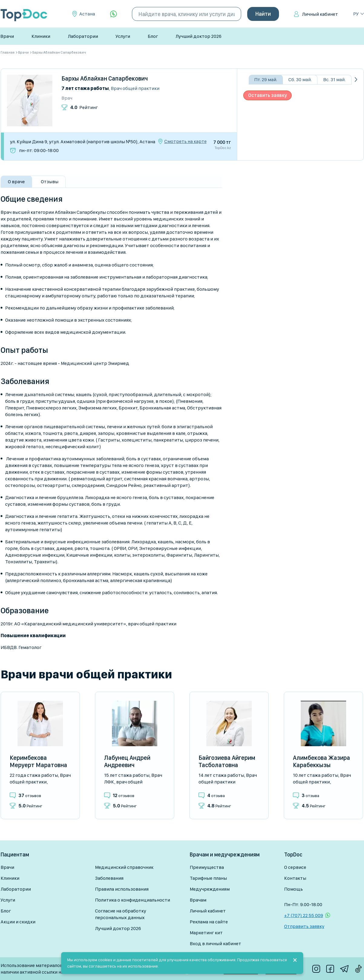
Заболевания (109, 878)
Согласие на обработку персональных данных (121, 914)
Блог (153, 36)
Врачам (198, 900)
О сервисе (295, 867)
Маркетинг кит (206, 933)
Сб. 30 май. (300, 79)
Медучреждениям (210, 889)
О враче (16, 182)
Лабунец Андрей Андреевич (127, 761)
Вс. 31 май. (334, 79)
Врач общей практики (135, 88)
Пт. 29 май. (266, 79)
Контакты (295, 878)
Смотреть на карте (185, 141)
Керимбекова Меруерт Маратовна (38, 761)
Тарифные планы (208, 878)
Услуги (123, 36)
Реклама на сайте (209, 922)
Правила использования (122, 889)
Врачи (7, 36)
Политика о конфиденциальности (133, 900)
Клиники (41, 36)
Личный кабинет (320, 14)
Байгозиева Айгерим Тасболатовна (227, 761)
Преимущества (207, 867)
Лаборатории (83, 36)
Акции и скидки (18, 922)
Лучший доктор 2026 (198, 36)
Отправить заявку (304, 926)
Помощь (293, 889)
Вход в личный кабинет (215, 944)
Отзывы (50, 182)
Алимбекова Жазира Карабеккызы (321, 761)
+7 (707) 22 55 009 (304, 915)
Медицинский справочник (124, 867)
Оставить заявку (267, 95)
